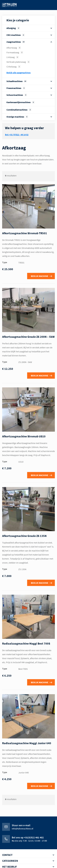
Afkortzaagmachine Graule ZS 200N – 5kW (28, 337)
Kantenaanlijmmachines (21, 102)
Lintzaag (13, 57)
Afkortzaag (14, 48)
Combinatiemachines (19, 110)
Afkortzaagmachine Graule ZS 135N (24, 536)
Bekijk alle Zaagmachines (19, 73)
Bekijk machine (40, 276)
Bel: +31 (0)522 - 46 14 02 (17, 135)
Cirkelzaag (13, 67)
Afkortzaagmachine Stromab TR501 (25, 233)
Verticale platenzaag (18, 62)
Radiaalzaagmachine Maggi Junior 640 (27, 743)
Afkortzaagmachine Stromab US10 (24, 436)
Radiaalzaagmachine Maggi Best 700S (26, 643)
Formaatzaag (15, 52)
